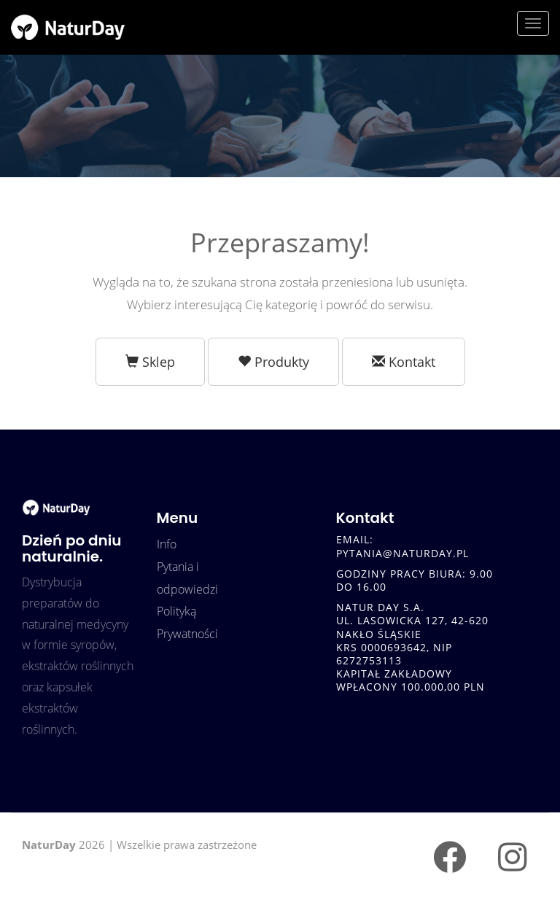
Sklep (150, 362)
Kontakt (404, 362)
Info (167, 544)
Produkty (273, 362)
